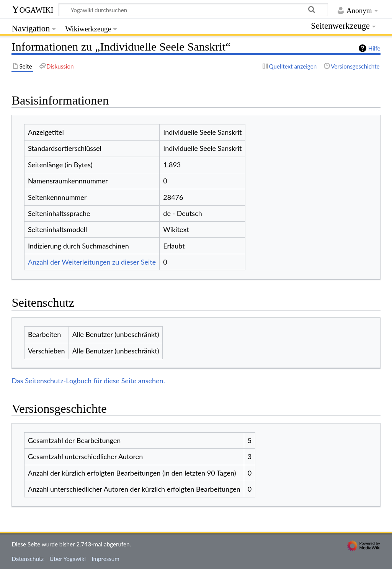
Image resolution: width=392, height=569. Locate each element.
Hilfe (374, 48)
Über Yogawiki (68, 559)
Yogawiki (32, 9)
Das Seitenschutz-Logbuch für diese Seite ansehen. (88, 381)
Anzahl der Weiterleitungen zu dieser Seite (92, 262)
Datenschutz (28, 559)
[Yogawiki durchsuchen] (193, 10)
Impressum (105, 559)
